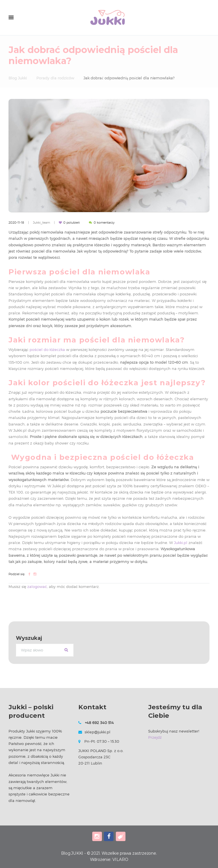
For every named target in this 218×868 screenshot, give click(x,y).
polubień (71, 223)
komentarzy (104, 223)
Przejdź (155, 737)
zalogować (37, 587)
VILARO (120, 859)
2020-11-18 (16, 223)
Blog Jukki (18, 78)
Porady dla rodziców (55, 78)
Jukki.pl (181, 543)
